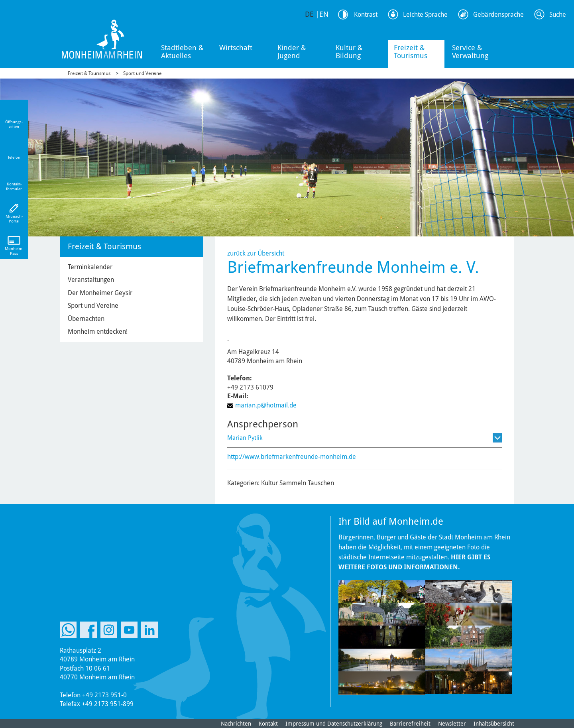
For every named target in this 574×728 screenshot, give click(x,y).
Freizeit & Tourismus (411, 52)
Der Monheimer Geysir (100, 293)
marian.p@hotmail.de (266, 405)
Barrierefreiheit (410, 724)
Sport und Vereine (142, 73)
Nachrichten (236, 724)
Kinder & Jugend (292, 52)
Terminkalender (90, 267)
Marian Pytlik (245, 438)
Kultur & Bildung (349, 52)
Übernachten (86, 319)
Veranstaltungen (91, 280)
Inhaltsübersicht (494, 724)
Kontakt (268, 724)
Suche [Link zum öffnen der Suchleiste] (558, 15)
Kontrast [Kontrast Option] (366, 15)
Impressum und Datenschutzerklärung (334, 724)
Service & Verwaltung (470, 52)
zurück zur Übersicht (256, 253)
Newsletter (452, 724)
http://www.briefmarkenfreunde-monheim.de (292, 457)
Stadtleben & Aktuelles (182, 52)
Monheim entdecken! (98, 332)
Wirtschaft (236, 48)
